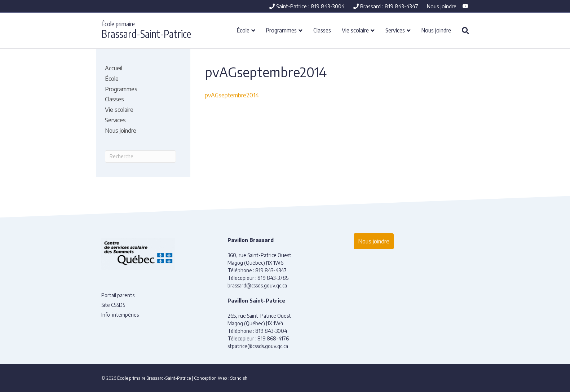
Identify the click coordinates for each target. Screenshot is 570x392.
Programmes (281, 30)
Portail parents (118, 295)
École (243, 30)
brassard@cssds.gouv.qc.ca (257, 285)
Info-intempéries (120, 315)
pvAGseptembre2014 (232, 95)
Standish (239, 378)
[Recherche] (463, 31)
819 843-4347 (271, 270)
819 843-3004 (271, 331)
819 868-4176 (273, 338)
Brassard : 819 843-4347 (386, 6)
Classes (322, 30)
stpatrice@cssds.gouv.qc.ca (258, 346)
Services (395, 30)
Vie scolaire (355, 30)
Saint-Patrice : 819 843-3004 (307, 6)
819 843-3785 (273, 278)
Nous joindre (442, 6)
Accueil (114, 68)
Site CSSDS (113, 305)
